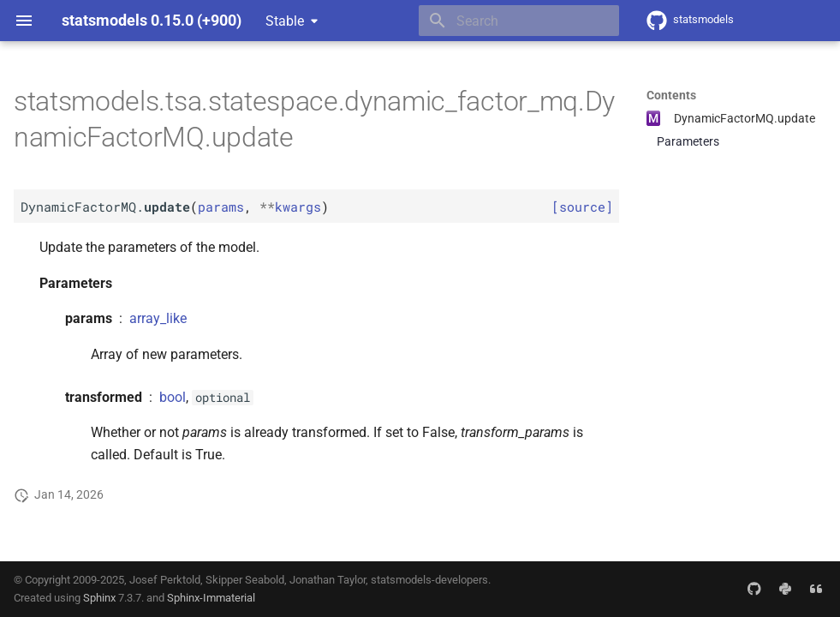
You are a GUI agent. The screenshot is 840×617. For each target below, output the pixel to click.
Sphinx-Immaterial (211, 598)
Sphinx (99, 598)
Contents (671, 95)
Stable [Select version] (285, 21)
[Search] (519, 21)
